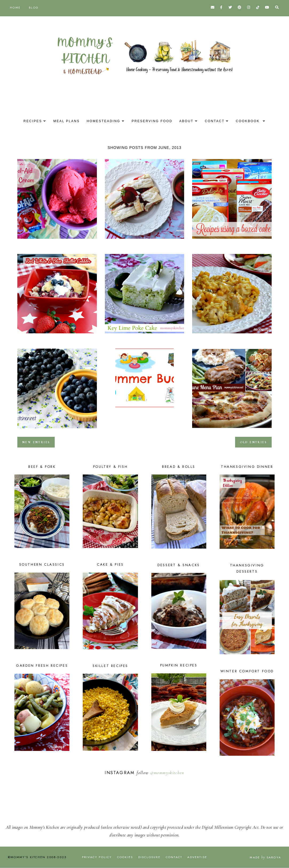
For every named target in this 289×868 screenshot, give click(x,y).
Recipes (28, 121)
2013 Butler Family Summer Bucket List (145, 409)
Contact (218, 121)
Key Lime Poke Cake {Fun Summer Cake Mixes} (145, 335)
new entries (36, 442)
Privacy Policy (97, 857)
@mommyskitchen (167, 773)
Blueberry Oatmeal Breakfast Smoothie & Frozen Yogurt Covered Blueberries (57, 430)
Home (15, 7)
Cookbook (253, 121)
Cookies (125, 857)
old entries (253, 442)
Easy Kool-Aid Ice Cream (57, 240)
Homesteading (102, 121)
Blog (34, 7)
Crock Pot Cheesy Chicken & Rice (232, 335)
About (188, 121)
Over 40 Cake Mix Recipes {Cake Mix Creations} (232, 240)
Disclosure (149, 857)
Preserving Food (152, 121)
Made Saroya (265, 857)
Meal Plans (63, 121)
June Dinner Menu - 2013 (232, 430)
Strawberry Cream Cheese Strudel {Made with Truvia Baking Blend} (145, 240)
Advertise (197, 857)
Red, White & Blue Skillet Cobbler (57, 335)
